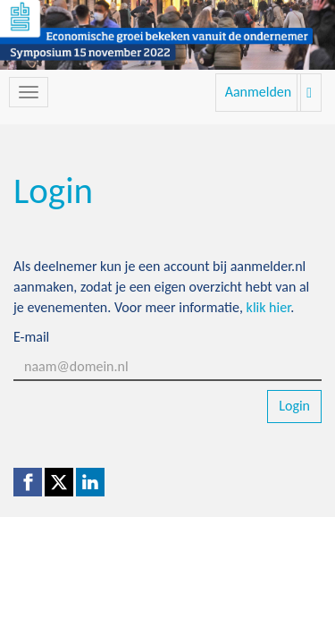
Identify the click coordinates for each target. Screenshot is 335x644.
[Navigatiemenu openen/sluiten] (29, 92)
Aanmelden (259, 92)
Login (294, 406)
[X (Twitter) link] (59, 482)
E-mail (31, 337)
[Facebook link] (28, 482)
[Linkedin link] (90, 482)
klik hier (269, 307)
